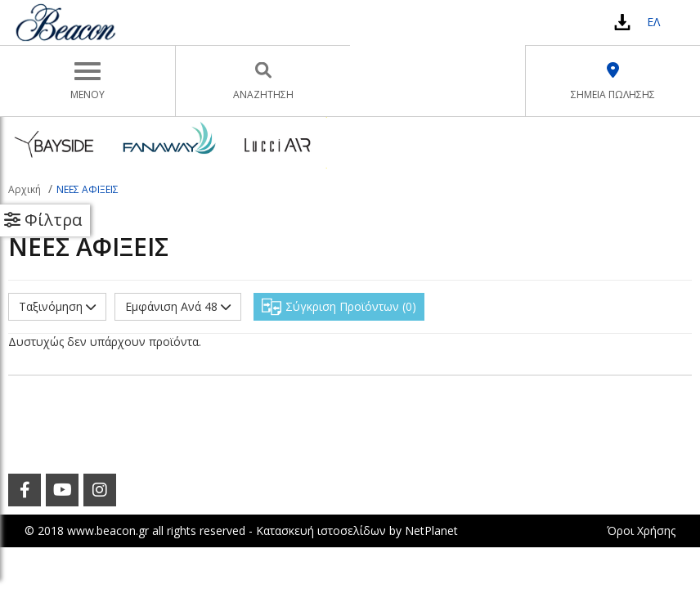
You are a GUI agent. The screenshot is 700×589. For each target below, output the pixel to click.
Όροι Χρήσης (641, 531)
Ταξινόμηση (57, 306)
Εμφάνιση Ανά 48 (178, 306)
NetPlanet (431, 531)
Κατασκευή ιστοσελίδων (321, 531)
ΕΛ (653, 22)
